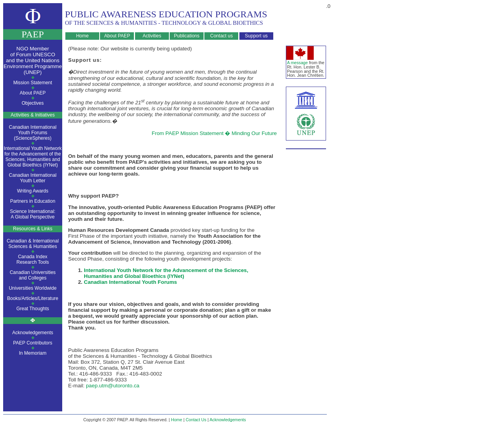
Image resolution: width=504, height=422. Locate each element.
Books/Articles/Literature (33, 298)
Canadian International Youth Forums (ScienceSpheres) (33, 133)
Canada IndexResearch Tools (33, 259)
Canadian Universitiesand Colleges (33, 275)
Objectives (33, 103)
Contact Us (196, 420)
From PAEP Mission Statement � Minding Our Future (214, 133)
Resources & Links (33, 229)
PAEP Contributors (33, 343)
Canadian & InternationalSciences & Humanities (33, 244)
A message (297, 63)
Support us (256, 36)
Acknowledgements (33, 333)
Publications (187, 36)
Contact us (221, 36)
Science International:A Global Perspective (32, 214)
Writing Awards (33, 191)
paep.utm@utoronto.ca (113, 386)
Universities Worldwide (32, 288)
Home (82, 36)
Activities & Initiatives (33, 115)
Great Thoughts (32, 309)
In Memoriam (33, 353)
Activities (152, 36)
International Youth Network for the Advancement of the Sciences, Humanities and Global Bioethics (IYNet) (33, 157)
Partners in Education (33, 201)
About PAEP (117, 36)
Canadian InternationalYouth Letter (33, 178)
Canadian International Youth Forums (130, 282)
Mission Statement (33, 83)
